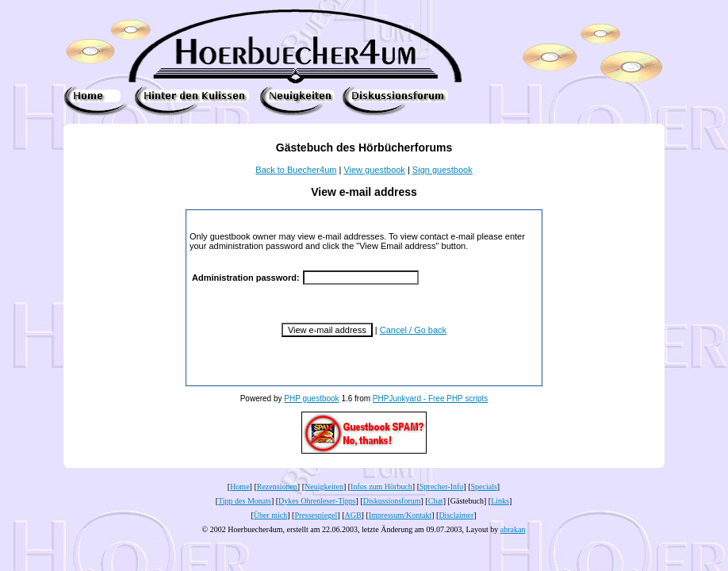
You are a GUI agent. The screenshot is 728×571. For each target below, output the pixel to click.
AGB (353, 515)
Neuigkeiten (324, 487)
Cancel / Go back (413, 330)
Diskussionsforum (392, 501)
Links (500, 501)
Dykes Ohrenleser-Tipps (317, 501)
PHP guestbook (311, 399)
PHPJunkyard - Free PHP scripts (430, 399)
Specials (484, 487)
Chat (436, 501)
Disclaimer (456, 515)
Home (239, 487)
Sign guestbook (443, 170)
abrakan (513, 529)
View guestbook (374, 170)
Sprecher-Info (441, 487)
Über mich (271, 515)
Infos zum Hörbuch (381, 487)
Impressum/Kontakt (400, 515)
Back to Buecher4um (296, 170)
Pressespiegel (316, 515)
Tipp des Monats (245, 501)
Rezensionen (277, 487)
